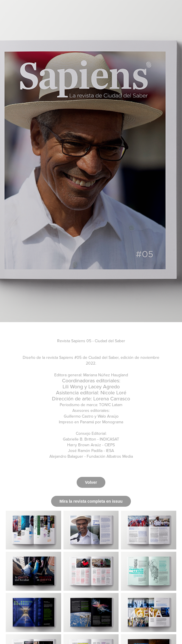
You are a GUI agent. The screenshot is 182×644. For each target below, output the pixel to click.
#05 (78, 357)
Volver (91, 482)
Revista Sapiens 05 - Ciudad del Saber (91, 341)
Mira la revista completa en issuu (91, 501)
